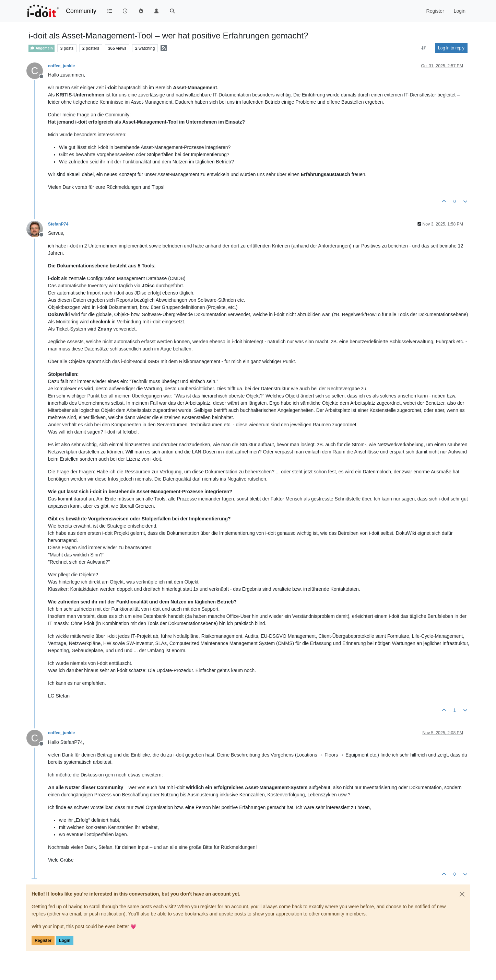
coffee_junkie (61, 66)
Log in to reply (451, 48)
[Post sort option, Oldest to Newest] (424, 48)
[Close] (462, 894)
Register (43, 941)
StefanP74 (58, 224)
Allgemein (42, 48)
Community (81, 11)
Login (65, 941)
